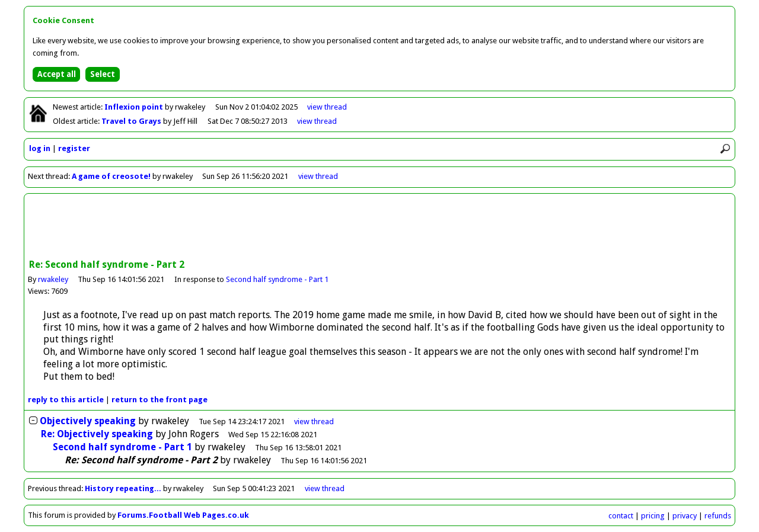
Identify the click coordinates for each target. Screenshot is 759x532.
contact (621, 516)
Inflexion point (135, 107)
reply (66, 400)
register (74, 148)
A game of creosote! (111, 176)
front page (160, 400)
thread (314, 422)
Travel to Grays (132, 121)
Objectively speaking (88, 421)
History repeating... (123, 488)
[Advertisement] (379, 227)
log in (40, 148)
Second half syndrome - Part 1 (277, 279)
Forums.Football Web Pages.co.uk (183, 515)
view (327, 107)
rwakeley (53, 279)
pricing (653, 516)
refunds (718, 516)
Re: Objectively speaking (97, 434)
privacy (685, 516)
